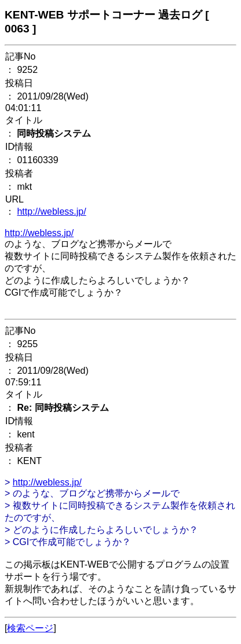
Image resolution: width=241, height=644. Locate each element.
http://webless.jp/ (51, 211)
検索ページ (30, 628)
